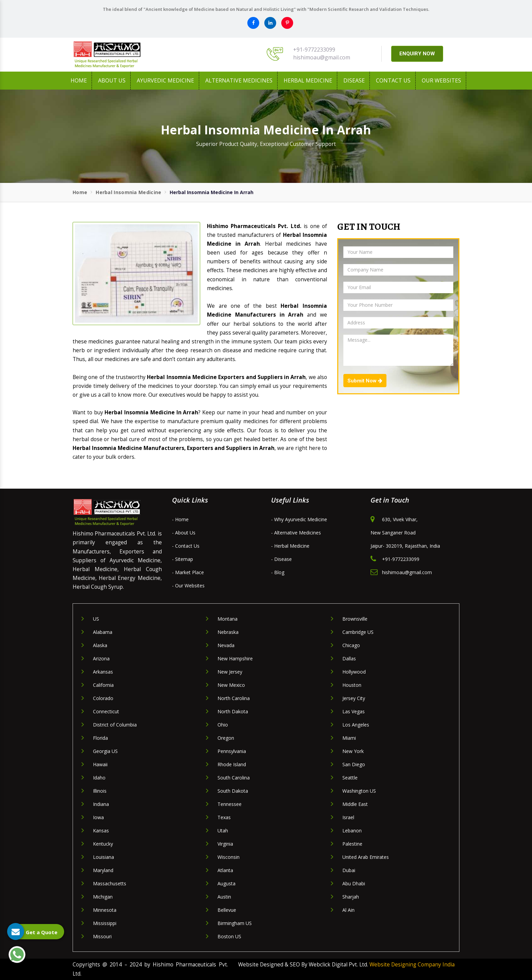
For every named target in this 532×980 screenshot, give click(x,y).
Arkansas (103, 672)
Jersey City (354, 698)
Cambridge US (358, 632)
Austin (224, 897)
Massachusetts (110, 883)
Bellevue (227, 910)
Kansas (101, 831)
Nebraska (228, 632)
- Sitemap (183, 559)
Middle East (355, 804)
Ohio (223, 725)
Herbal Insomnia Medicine (128, 192)
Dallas (349, 658)
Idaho (99, 778)
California (103, 685)
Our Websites (441, 80)
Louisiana (103, 857)
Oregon (226, 738)
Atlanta (225, 870)
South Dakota (233, 791)
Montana (227, 619)
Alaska (100, 645)
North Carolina (234, 698)
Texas (224, 817)
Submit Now (365, 381)
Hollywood (354, 672)
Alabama (103, 632)
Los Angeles (356, 725)
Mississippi (105, 923)
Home (79, 80)
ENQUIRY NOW (417, 54)
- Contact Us (186, 546)
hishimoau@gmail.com (322, 57)
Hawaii (100, 764)
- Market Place (188, 572)
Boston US (229, 936)
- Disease (281, 559)
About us (112, 80)
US (96, 619)
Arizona (101, 658)
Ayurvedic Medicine (165, 80)
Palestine (352, 844)
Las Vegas (354, 711)
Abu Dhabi (354, 883)
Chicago (351, 645)
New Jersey (230, 672)
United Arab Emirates (366, 857)
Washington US (359, 791)
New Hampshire (235, 658)
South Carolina (234, 778)
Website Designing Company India (412, 965)
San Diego (354, 764)
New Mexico (231, 685)
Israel (348, 817)
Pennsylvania (232, 751)
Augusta (226, 883)
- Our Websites (188, 586)
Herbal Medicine (308, 80)
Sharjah (351, 897)
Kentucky (103, 844)
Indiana (101, 804)
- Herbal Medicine (290, 546)
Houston (352, 685)
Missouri (102, 936)
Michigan (103, 897)
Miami (349, 738)
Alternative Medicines (239, 80)
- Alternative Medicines (296, 533)
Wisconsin (229, 857)
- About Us (184, 533)
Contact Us (393, 80)
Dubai (349, 870)
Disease (354, 80)
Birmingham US (235, 923)
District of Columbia (115, 725)
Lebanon (352, 831)
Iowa (98, 817)
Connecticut (106, 711)
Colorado (103, 698)
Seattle (350, 778)
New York (353, 751)
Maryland (103, 870)
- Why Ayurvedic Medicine (299, 519)
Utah (223, 831)
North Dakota (233, 711)
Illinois (100, 791)
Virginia (225, 844)
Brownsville (355, 619)
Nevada (226, 645)
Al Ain (348, 910)
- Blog (278, 572)
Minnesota (105, 910)
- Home (180, 519)
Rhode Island (232, 764)
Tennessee (230, 804)
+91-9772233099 (314, 50)
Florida (100, 738)
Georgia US (105, 751)
